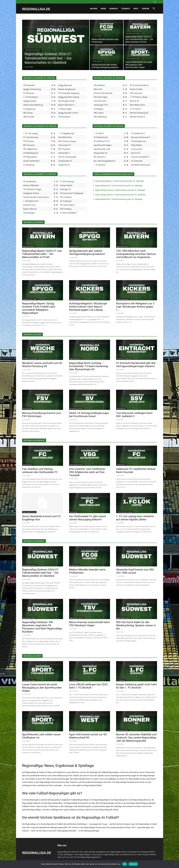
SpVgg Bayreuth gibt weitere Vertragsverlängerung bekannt (87, 252)
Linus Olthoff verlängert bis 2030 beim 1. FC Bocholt (88, 686)
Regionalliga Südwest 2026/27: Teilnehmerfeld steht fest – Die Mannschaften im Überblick (40, 573)
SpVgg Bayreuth (98, 61)
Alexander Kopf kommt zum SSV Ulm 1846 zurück (135, 571)
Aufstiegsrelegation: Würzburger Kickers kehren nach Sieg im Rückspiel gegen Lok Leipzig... (88, 307)
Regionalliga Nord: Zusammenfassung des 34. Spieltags (119, 186)
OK (125, 864)
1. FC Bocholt (74, 680)
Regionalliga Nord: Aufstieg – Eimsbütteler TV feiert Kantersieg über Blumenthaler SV (89, 366)
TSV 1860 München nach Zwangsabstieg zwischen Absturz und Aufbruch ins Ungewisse (136, 254)
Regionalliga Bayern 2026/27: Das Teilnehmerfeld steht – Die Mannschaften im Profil (42, 254)
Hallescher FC (121, 465)
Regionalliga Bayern (133, 33)
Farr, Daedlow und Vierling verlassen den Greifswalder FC (40, 471)
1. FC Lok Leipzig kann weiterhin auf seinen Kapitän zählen (135, 518)
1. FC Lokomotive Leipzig (124, 512)
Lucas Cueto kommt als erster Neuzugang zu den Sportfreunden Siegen (42, 688)
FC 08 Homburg (97, 36)
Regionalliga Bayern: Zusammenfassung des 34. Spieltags (120, 181)
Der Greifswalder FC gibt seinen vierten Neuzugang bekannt (88, 518)
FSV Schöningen (28, 409)
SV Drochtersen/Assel (76, 409)
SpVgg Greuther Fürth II (30, 299)
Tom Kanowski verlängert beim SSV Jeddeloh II (134, 415)
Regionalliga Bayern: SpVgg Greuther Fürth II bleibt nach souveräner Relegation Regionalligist (39, 308)
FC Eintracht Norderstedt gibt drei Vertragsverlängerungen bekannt (136, 365)
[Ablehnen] (176, 864)
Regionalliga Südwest (33, 50)
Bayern (94, 9)
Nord (103, 9)
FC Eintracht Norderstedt (124, 359)
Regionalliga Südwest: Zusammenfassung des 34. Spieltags (120, 195)
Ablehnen (133, 864)
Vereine (146, 9)
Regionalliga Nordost (76, 465)
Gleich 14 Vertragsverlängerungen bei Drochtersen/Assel (89, 415)
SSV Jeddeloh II (121, 409)
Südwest (126, 9)
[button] (154, 9)
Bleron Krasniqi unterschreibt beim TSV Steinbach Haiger (89, 624)
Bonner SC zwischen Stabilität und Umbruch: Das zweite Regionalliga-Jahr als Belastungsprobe (136, 738)
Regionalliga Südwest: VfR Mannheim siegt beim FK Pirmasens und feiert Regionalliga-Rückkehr (42, 627)
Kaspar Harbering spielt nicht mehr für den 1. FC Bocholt (136, 686)
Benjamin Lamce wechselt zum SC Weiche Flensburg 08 (42, 365)
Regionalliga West (28, 730)
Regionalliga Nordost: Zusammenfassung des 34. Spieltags (120, 190)
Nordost (114, 9)
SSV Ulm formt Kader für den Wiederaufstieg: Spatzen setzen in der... (136, 625)
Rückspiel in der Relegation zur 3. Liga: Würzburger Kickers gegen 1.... (136, 307)
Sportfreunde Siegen (133, 59)
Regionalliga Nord (75, 359)
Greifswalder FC (28, 465)
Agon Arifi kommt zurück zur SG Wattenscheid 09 (88, 736)
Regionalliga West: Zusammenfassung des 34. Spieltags (119, 199)
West (136, 9)
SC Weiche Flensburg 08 (30, 359)
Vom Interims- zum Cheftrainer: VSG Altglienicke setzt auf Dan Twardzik (87, 472)
